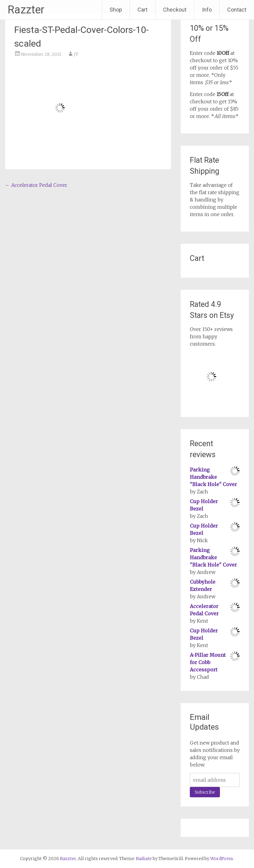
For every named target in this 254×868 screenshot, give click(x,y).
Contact (237, 10)
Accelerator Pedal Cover (36, 185)
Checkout (175, 10)
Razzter (26, 10)
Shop (116, 10)
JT (76, 54)
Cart (143, 10)
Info (207, 10)
